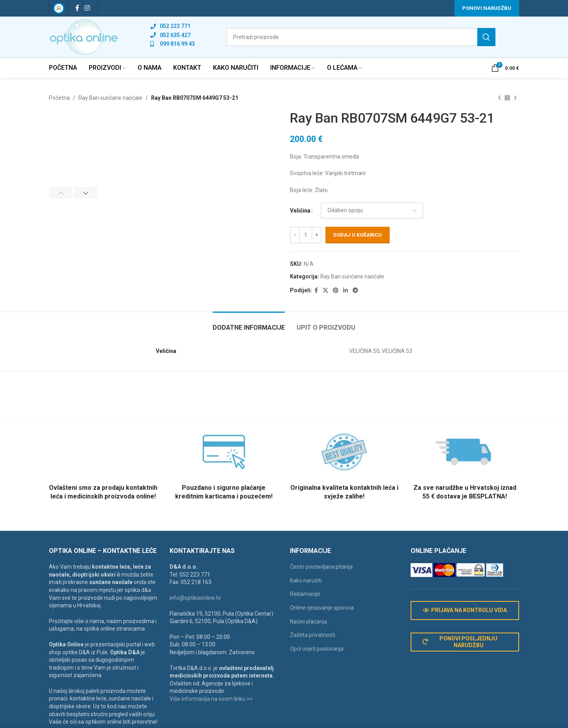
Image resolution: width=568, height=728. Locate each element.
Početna (59, 98)
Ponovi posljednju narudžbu (460, 642)
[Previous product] (499, 98)
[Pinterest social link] (336, 290)
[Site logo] (84, 37)
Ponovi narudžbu (487, 8)
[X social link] (325, 290)
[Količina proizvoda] (306, 235)
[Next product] (515, 98)
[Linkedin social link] (346, 290)
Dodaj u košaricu (358, 235)
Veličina (300, 211)
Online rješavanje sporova (322, 608)
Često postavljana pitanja (321, 567)
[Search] (361, 37)
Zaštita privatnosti (313, 635)
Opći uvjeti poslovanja (317, 649)
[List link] (173, 26)
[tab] (249, 324)
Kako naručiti (306, 581)
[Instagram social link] (87, 8)
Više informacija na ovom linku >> (211, 699)
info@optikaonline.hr (195, 598)
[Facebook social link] (77, 8)
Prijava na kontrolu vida (465, 610)
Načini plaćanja (308, 622)
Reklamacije (305, 594)
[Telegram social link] (355, 290)
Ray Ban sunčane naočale (110, 98)
